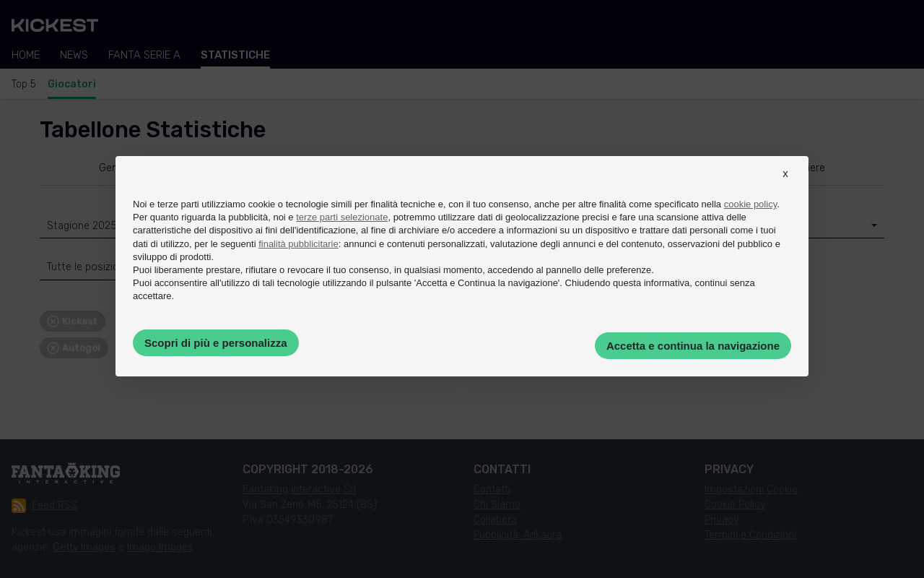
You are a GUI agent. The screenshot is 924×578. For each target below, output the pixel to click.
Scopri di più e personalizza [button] (216, 343)
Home (26, 55)
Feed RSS (44, 506)
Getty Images (84, 547)
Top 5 (24, 84)
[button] (785, 186)
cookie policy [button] (750, 204)
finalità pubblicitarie (298, 244)
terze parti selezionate (342, 217)
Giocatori (72, 84)
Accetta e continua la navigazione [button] (693, 346)
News (74, 55)
